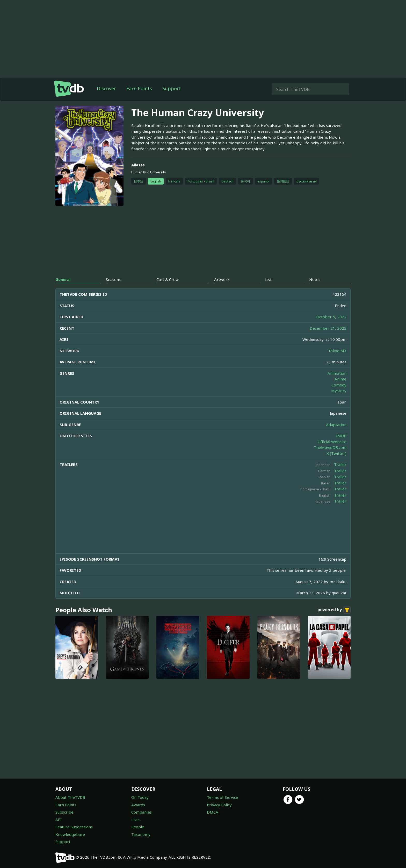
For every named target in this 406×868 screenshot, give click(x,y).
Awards (138, 805)
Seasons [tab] (113, 279)
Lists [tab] (269, 279)
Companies (142, 812)
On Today (140, 797)
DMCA (213, 812)
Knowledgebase (70, 834)
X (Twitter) (336, 453)
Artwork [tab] (222, 279)
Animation (337, 373)
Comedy (339, 385)
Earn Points (139, 88)
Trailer (340, 464)
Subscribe (64, 812)
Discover (106, 88)
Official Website (332, 442)
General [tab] (63, 279)
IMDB (341, 436)
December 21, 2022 (328, 328)
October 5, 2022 (331, 317)
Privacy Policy (219, 805)
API (59, 820)
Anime (340, 379)
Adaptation (336, 425)
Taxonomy (141, 834)
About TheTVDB (70, 797)
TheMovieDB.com (330, 447)
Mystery (339, 391)
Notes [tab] (315, 279)
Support (172, 88)
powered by (334, 610)
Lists (135, 820)
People (138, 827)
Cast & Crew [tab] (168, 279)
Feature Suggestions (74, 827)
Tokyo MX (337, 351)
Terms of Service (223, 797)
